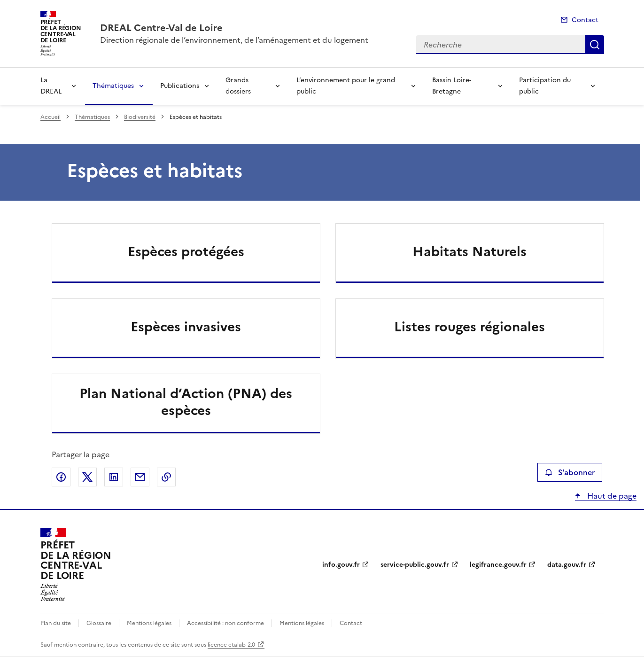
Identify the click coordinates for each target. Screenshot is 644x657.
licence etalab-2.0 (231, 645)
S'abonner (570, 472)
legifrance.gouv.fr (498, 565)
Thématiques (113, 86)
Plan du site (56, 623)
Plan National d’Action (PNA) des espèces (186, 402)
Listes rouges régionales (469, 327)
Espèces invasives (186, 327)
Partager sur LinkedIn (114, 477)
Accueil (50, 117)
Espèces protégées (186, 251)
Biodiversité (140, 117)
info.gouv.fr (341, 565)
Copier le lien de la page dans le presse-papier (166, 477)
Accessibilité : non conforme (225, 623)
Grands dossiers (238, 86)
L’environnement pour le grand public (346, 86)
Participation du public (545, 86)
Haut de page (611, 496)
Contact (585, 20)
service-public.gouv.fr (415, 565)
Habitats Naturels (469, 251)
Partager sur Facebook (61, 477)
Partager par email (140, 477)
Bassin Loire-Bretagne (452, 86)
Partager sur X (87, 477)
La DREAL (51, 86)
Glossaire (99, 623)
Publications (180, 86)
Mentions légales (149, 623)
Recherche (595, 45)
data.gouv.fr (567, 565)
